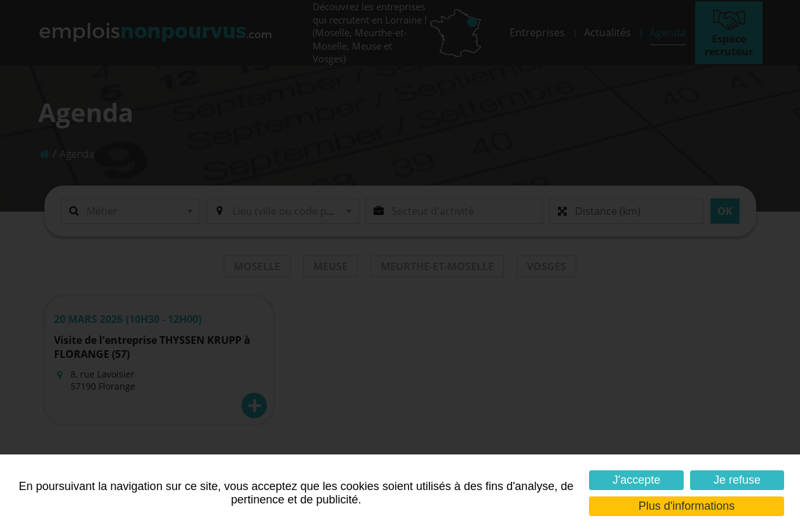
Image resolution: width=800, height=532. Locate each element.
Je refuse (737, 480)
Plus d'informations (687, 506)
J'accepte (636, 480)
